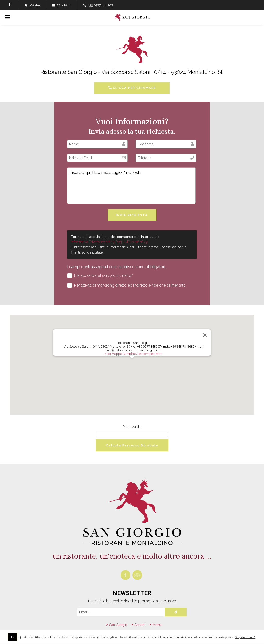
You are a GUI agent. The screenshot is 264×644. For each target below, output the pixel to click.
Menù (157, 625)
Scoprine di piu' (245, 637)
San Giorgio (118, 625)
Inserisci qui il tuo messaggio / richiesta (131, 186)
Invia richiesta (132, 215)
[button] (132, 363)
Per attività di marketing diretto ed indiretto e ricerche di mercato (126, 285)
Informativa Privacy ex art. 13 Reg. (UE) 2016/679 (109, 242)
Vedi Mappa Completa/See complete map (134, 354)
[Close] (205, 335)
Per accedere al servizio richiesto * (100, 276)
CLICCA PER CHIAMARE (132, 88)
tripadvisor (137, 575)
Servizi (140, 625)
